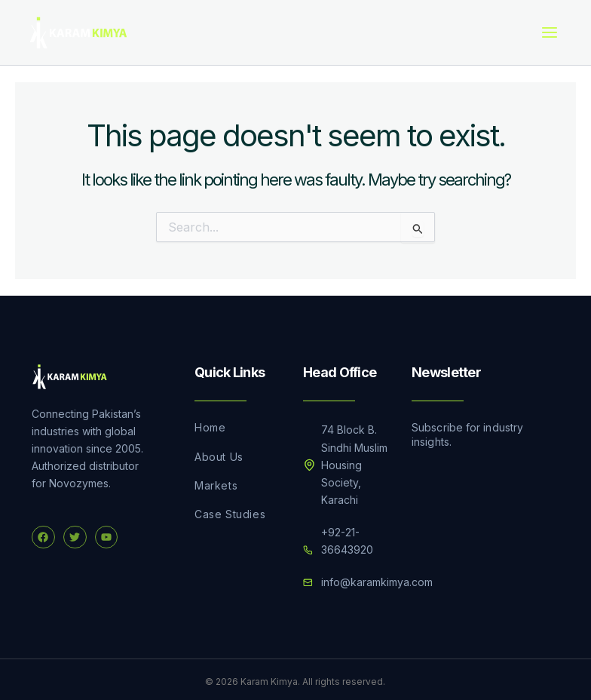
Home (210, 423)
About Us (219, 452)
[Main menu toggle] (550, 30)
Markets (216, 481)
